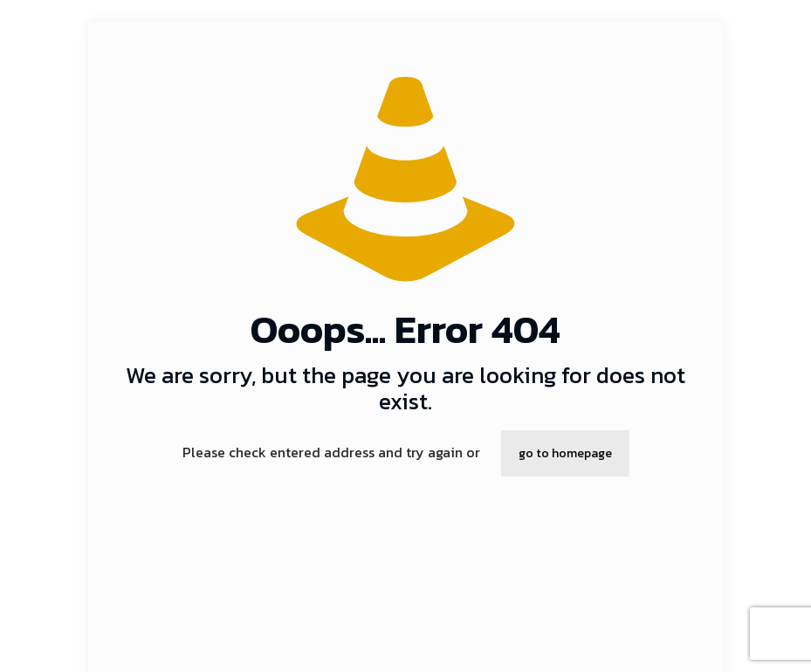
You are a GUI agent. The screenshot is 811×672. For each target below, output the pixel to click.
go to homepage (565, 453)
